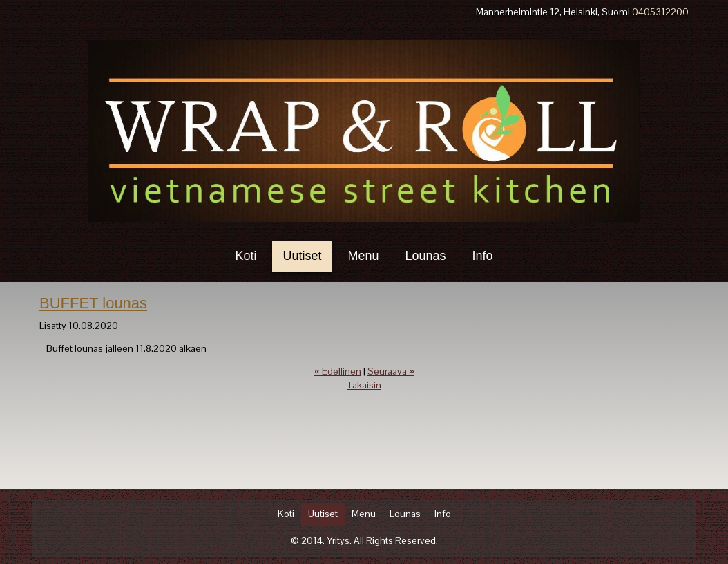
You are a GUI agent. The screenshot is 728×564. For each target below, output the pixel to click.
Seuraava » (391, 371)
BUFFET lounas (93, 303)
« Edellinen (338, 371)
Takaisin (364, 385)
